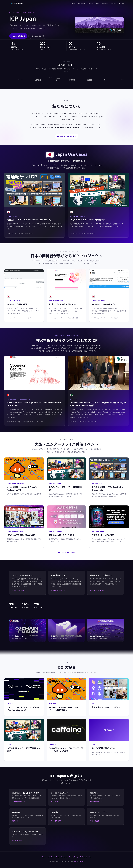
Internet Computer (79, 861)
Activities (82, 3)
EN (123, 3)
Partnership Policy (86, 857)
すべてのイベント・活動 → (67, 553)
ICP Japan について (38, 36)
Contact (113, 3)
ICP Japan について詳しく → (67, 136)
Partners (105, 3)
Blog (98, 3)
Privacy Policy (74, 857)
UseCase (91, 3)
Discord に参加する (18, 36)
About (73, 3)
